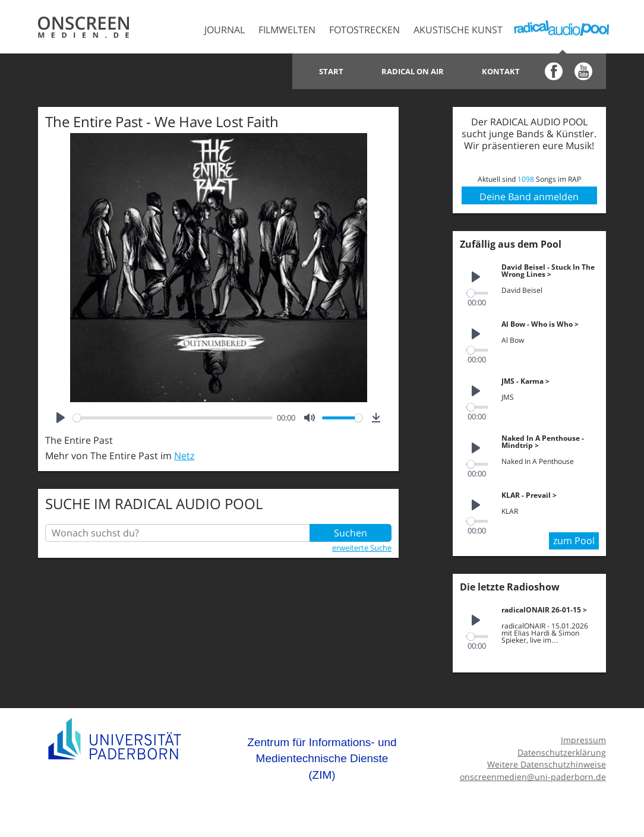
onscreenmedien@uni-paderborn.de (533, 777)
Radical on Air (413, 71)
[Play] (61, 418)
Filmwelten (287, 30)
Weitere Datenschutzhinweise (547, 764)
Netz (184, 456)
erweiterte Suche (362, 548)
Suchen (351, 533)
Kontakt (501, 71)
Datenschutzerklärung (562, 752)
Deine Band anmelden (529, 197)
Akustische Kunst (458, 30)
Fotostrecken (364, 30)
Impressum (583, 740)
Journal (225, 30)
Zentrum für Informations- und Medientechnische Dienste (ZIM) (322, 759)
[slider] (173, 418)
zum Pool (574, 541)
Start (331, 71)
